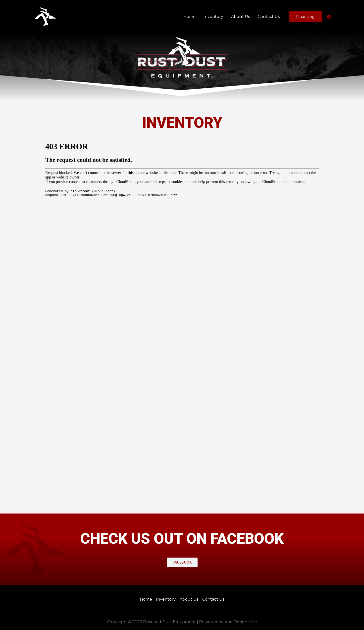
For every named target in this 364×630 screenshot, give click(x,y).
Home (189, 17)
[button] (182, 562)
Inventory (213, 17)
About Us (240, 17)
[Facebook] (329, 17)
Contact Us (269, 17)
